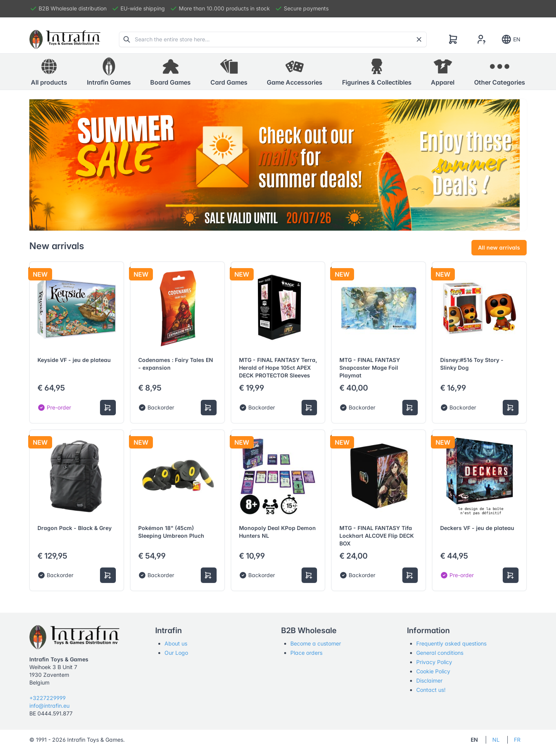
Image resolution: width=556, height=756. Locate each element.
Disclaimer (429, 680)
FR (517, 740)
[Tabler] (65, 39)
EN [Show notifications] (511, 39)
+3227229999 (47, 698)
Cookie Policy (433, 671)
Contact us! (431, 690)
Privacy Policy (434, 662)
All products (49, 71)
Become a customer (316, 643)
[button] (109, 72)
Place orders (306, 653)
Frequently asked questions (451, 643)
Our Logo (176, 653)
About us (176, 643)
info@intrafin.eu (49, 706)
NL (496, 740)
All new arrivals (499, 247)
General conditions (440, 653)
